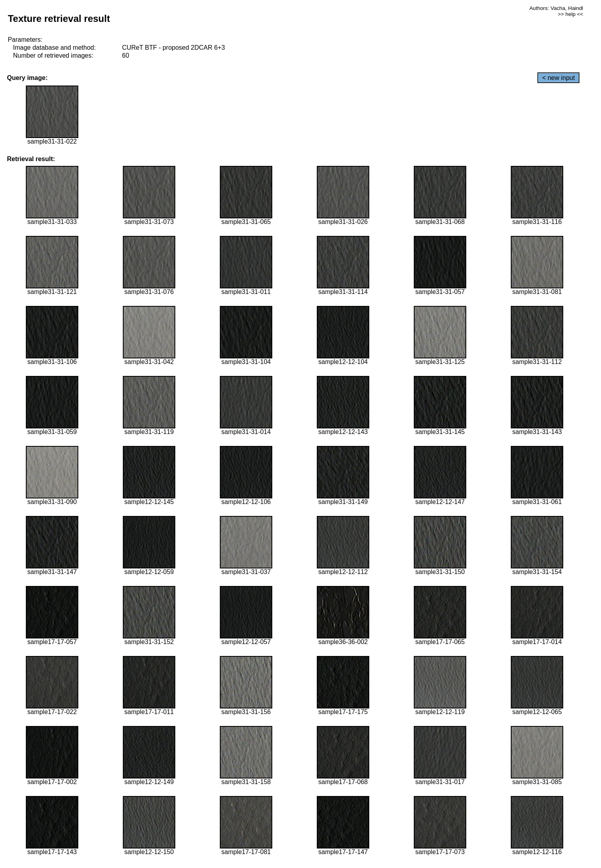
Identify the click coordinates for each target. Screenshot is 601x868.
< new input (558, 78)
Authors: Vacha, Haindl (556, 8)
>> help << (570, 14)
